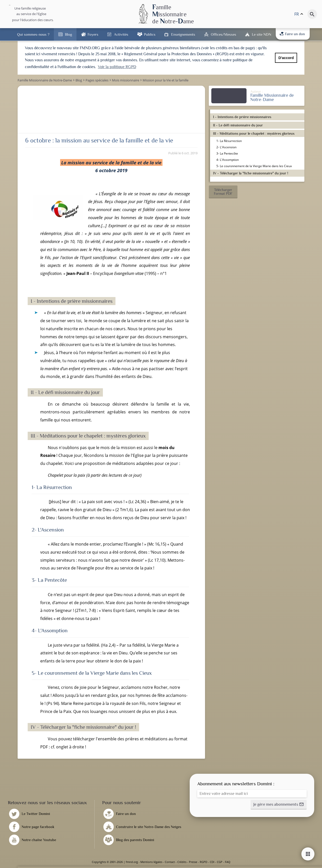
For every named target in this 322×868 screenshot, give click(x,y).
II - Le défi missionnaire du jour (238, 125)
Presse (193, 862)
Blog (68, 34)
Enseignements (183, 34)
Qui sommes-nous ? (33, 34)
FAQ (228, 862)
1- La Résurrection (229, 141)
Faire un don (292, 34)
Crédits (182, 862)
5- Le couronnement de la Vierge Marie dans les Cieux (254, 166)
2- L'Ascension (226, 147)
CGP (220, 862)
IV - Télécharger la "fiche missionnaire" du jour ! (251, 173)
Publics (150, 34)
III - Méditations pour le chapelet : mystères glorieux (254, 133)
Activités (121, 34)
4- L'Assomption (228, 160)
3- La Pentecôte (227, 153)
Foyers (93, 34)
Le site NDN (261, 34)
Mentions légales (151, 862)
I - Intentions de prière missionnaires (242, 117)
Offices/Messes (224, 34)
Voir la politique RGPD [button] (117, 67)
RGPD (204, 862)
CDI (212, 862)
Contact (170, 862)
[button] (223, 192)
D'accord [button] (286, 58)
